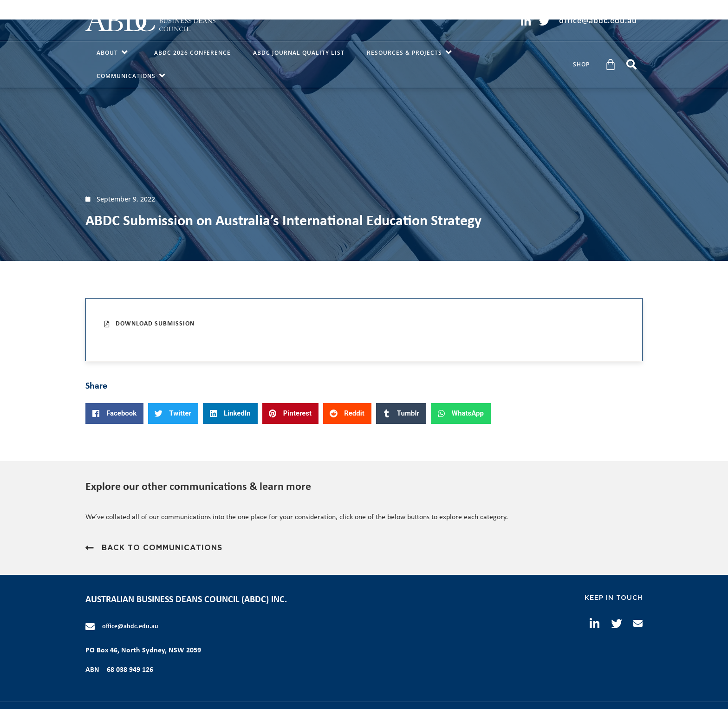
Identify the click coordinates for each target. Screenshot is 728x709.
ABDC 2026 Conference (192, 53)
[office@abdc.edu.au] (90, 627)
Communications (133, 76)
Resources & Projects (411, 53)
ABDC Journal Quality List (299, 53)
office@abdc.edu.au (130, 627)
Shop (581, 64)
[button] (631, 65)
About (114, 53)
